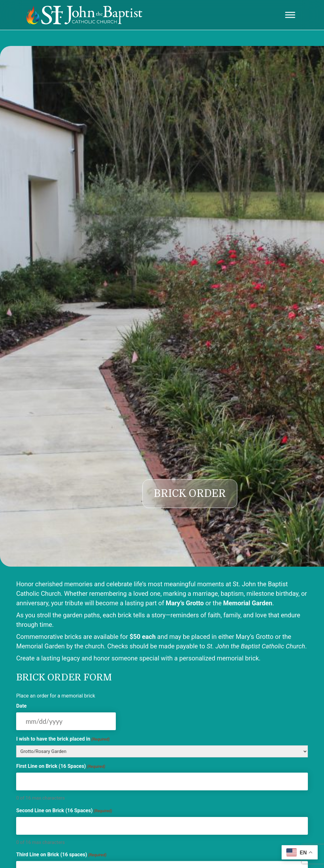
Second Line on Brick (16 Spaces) (64, 811)
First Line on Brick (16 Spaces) (61, 766)
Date (21, 706)
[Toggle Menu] (290, 15)
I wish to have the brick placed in (63, 739)
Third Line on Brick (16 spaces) (61, 855)
